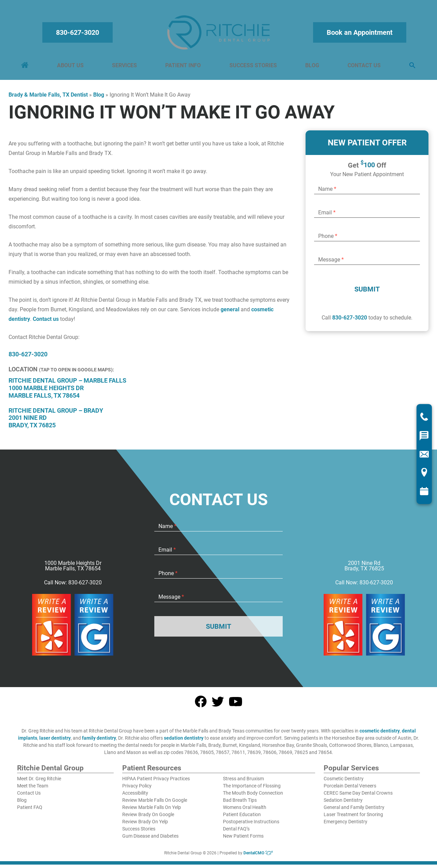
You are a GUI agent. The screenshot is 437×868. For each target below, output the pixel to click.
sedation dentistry (184, 741)
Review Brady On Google (148, 818)
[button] (411, 67)
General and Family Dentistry (354, 811)
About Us (71, 67)
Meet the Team (33, 789)
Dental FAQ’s (236, 832)
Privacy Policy (137, 789)
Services (125, 67)
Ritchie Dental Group (50, 772)
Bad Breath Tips (240, 803)
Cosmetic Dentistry (344, 782)
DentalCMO (258, 856)
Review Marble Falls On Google (155, 803)
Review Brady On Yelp (145, 825)
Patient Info (183, 67)
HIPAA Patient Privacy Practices (156, 782)
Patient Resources (152, 772)
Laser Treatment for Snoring (353, 818)
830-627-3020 (79, 34)
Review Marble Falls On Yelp (152, 811)
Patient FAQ (30, 811)
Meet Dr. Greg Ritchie (39, 782)
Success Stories (253, 67)
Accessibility (135, 796)
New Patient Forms (243, 839)
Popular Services (351, 772)
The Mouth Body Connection (253, 796)
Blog (312, 67)
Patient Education (242, 818)
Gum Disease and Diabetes (150, 839)
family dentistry (99, 741)
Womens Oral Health (245, 811)
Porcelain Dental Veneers (350, 789)
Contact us (46, 322)
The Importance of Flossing (252, 789)
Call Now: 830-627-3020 (73, 586)
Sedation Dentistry (343, 803)
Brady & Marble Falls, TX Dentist (48, 98)
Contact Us (363, 67)
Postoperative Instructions (251, 825)
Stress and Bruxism (243, 782)
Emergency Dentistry (346, 825)
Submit (367, 293)
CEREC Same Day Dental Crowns (358, 796)
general (230, 313)
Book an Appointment (359, 34)
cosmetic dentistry (380, 734)
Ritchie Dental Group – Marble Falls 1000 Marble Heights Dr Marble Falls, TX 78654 (67, 391)
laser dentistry (55, 741)
